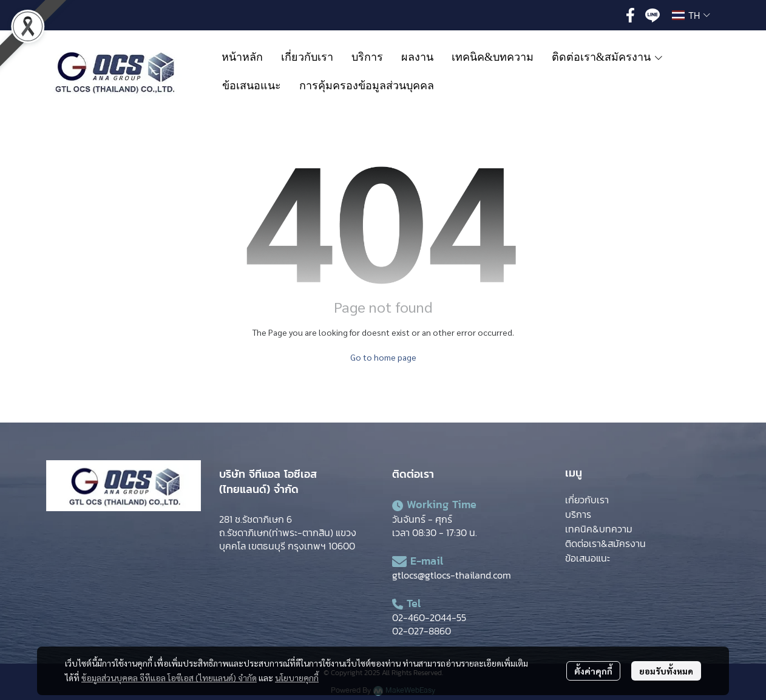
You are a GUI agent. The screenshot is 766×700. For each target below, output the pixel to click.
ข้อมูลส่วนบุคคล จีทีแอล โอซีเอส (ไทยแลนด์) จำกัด (169, 678)
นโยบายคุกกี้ (297, 678)
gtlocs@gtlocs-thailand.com (452, 575)
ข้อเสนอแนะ (588, 558)
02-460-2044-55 (429, 617)
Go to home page (383, 357)
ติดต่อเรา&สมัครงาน (605, 543)
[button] (691, 15)
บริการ (578, 514)
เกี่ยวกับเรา (587, 500)
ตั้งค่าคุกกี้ (593, 671)
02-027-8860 (422, 631)
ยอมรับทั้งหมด (666, 671)
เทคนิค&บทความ (599, 529)
